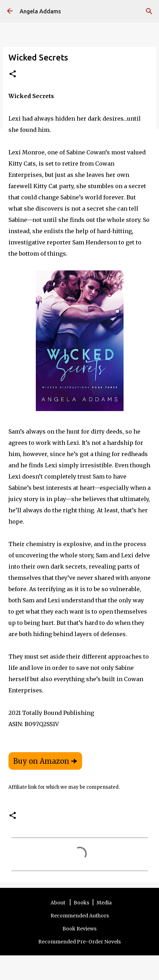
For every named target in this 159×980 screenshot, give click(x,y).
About (58, 903)
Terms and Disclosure (38, 959)
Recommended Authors (80, 916)
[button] (13, 74)
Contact (73, 959)
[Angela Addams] (10, 11)
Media (104, 903)
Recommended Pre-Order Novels (79, 942)
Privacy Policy (101, 959)
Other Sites (131, 959)
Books (81, 903)
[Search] (149, 11)
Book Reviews (79, 929)
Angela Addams (40, 11)
